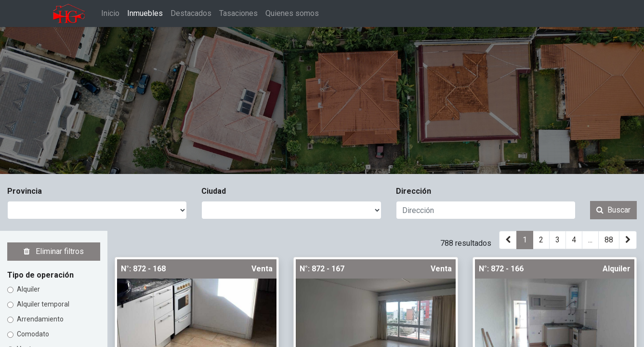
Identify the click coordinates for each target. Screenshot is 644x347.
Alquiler (28, 289)
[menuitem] (113, 13)
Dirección (414, 191)
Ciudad (214, 191)
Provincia (25, 191)
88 (609, 240)
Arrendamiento (40, 319)
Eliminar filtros (54, 251)
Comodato (33, 334)
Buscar (613, 210)
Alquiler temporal (43, 304)
